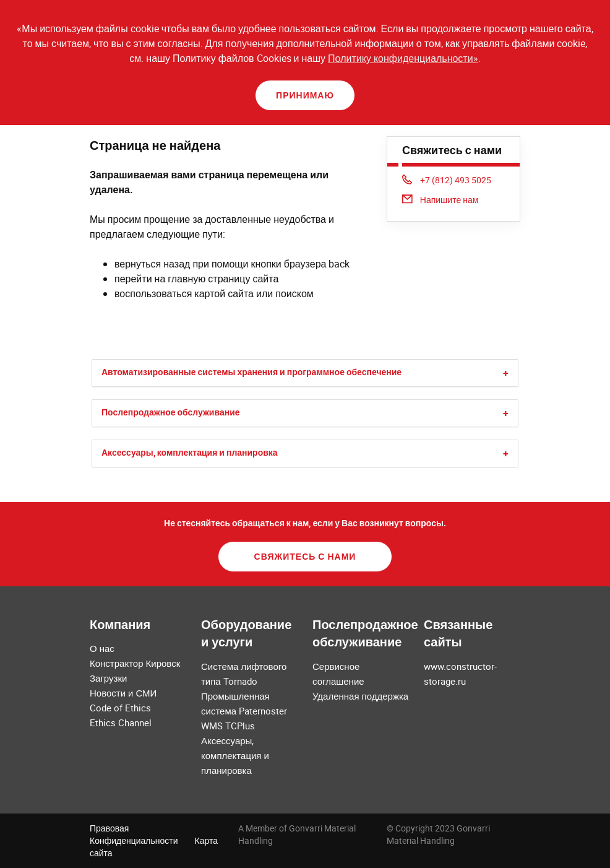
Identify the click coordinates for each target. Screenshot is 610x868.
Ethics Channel (121, 723)
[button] (506, 373)
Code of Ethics (120, 708)
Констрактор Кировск (135, 663)
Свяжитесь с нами (305, 556)
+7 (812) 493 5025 (447, 180)
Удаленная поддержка (360, 696)
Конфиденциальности (134, 840)
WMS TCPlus (228, 726)
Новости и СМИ (123, 693)
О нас (102, 648)
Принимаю (305, 95)
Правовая (109, 828)
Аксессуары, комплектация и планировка (190, 452)
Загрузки (108, 678)
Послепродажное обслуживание (171, 412)
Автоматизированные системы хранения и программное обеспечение (251, 372)
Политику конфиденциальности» (403, 58)
